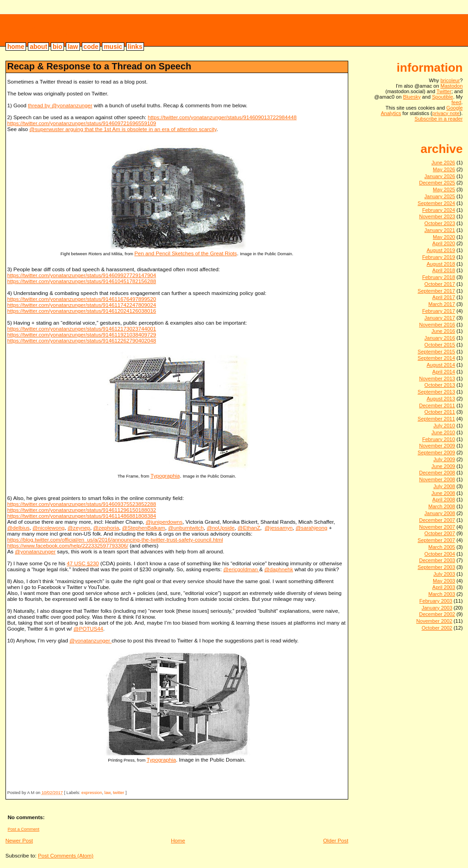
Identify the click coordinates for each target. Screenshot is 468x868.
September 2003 (436, 567)
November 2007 (437, 527)
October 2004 (440, 554)
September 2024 (436, 203)
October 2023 (440, 223)
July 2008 (444, 486)
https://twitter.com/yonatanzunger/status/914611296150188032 (82, 510)
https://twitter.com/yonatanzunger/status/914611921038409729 (82, 334)
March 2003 (442, 594)
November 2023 (437, 216)
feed (457, 102)
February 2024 (439, 210)
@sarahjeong (312, 528)
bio (57, 47)
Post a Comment (24, 829)
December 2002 (437, 614)
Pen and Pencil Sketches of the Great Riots (186, 253)
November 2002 (434, 621)
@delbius (19, 528)
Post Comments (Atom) (66, 855)
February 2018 (439, 277)
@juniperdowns (164, 522)
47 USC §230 (83, 563)
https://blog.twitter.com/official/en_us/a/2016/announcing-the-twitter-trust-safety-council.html (115, 539)
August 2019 (441, 250)
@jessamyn (279, 528)
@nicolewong (48, 528)
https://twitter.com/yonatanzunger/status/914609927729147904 (82, 275)
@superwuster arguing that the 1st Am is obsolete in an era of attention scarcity (123, 129)
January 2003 (437, 608)
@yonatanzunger (35, 551)
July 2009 (444, 459)
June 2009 (443, 466)
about (38, 47)
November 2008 (437, 479)
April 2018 (444, 270)
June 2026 (443, 163)
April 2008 (444, 500)
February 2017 (439, 311)
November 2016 (437, 325)
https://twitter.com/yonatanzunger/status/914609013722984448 (222, 117)
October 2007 (440, 533)
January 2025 (440, 196)
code (91, 47)
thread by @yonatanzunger (60, 105)
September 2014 (436, 358)
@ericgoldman (241, 569)
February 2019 (439, 257)
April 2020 (444, 243)
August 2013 (441, 399)
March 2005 (442, 547)
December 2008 (437, 473)
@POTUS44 (88, 629)
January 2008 (440, 513)
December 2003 (437, 560)
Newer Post (19, 840)
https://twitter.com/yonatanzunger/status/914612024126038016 (82, 311)
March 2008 (442, 506)
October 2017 (440, 284)
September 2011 (436, 419)
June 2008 (443, 493)
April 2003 (444, 587)
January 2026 (440, 176)
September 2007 (436, 540)
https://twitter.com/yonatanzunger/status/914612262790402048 (82, 340)
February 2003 (436, 601)
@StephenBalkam (144, 528)
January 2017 (440, 318)
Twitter (444, 91)
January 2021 (440, 230)
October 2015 (440, 345)
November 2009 (437, 446)
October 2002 (437, 628)
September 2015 (436, 352)
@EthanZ (249, 528)
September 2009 (436, 452)
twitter (119, 793)
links (135, 47)
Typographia (165, 476)
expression (92, 793)
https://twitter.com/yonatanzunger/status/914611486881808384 (82, 516)
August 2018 (441, 264)
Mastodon (452, 86)
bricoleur (41, 30)
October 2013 (440, 385)
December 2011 (437, 405)
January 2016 (440, 338)
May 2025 (444, 189)
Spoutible (442, 97)
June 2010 (443, 432)
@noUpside (221, 528)
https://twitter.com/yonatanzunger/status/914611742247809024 (82, 305)
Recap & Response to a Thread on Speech (99, 66)
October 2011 (440, 412)
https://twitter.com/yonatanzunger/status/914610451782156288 (82, 281)
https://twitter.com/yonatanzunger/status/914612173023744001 (82, 329)
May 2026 (444, 169)
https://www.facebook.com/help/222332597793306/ (68, 545)
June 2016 (443, 331)
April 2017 (444, 297)
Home (178, 840)
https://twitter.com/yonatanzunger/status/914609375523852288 (82, 504)
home (16, 47)
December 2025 (437, 183)
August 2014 (441, 365)
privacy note (446, 113)
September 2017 (436, 291)
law (73, 47)
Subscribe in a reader (439, 119)
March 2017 (442, 304)
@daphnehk (279, 569)
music (113, 47)
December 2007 (437, 520)
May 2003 (444, 581)
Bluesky (412, 97)
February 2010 (439, 439)
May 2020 (444, 237)
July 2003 (444, 574)
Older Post (336, 840)
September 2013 (436, 392)
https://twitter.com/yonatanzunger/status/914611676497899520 (82, 299)
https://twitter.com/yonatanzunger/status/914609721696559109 (82, 123)
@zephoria (106, 528)
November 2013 (437, 379)
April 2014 (444, 372)
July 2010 (444, 426)
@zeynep (79, 528)
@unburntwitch (186, 528)
